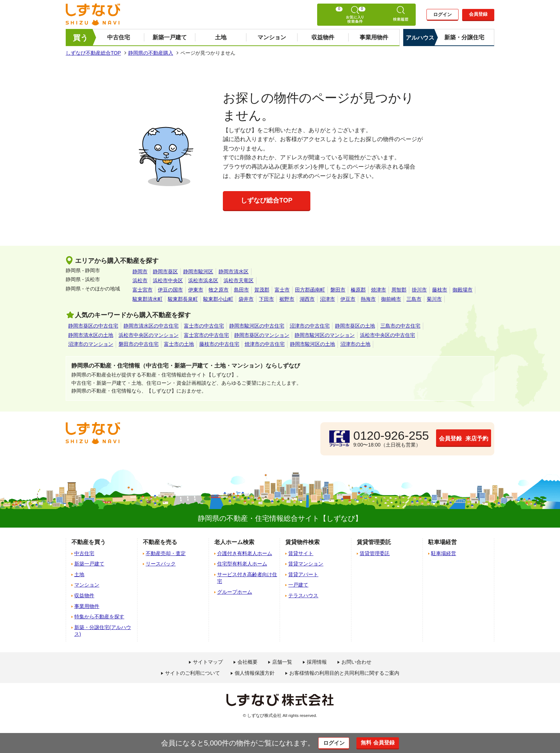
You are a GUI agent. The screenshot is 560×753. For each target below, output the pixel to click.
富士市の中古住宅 (204, 326)
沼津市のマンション (91, 344)
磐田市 (338, 290)
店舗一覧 (282, 662)
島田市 (241, 290)
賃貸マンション (306, 564)
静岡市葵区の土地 (355, 326)
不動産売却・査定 (166, 553)
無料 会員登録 (384, 743)
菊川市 (434, 299)
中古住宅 (119, 37)
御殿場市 (462, 290)
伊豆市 (348, 299)
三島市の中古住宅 (400, 326)
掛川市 (419, 290)
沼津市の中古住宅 (310, 326)
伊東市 (196, 290)
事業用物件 (374, 37)
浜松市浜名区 (203, 280)
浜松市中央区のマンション (149, 335)
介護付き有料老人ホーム (245, 553)
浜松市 (140, 280)
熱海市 (368, 299)
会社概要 (247, 662)
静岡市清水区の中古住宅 (151, 326)
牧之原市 (219, 290)
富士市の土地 (179, 344)
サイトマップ (208, 662)
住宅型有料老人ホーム (242, 564)
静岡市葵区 (165, 271)
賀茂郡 (262, 290)
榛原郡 (358, 290)
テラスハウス (303, 595)
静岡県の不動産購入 (151, 53)
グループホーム (235, 592)
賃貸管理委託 (375, 553)
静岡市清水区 (234, 271)
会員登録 (478, 15)
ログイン (442, 15)
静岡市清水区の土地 (91, 335)
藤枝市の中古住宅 (219, 344)
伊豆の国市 (170, 290)
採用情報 (317, 662)
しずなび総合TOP (267, 200)
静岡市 (140, 271)
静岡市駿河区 (198, 271)
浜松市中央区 (168, 280)
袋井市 (246, 299)
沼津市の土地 (355, 344)
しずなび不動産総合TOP (93, 53)
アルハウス (420, 38)
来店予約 (457, 438)
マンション (272, 37)
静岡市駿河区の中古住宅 (257, 326)
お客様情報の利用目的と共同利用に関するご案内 (344, 673)
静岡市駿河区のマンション (325, 335)
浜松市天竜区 (239, 280)
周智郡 (399, 290)
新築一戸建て (170, 37)
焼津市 (379, 290)
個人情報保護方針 (255, 673)
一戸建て (298, 585)
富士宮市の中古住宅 (206, 335)
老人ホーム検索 (234, 542)
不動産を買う (89, 542)
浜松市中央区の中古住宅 (387, 335)
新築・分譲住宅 (464, 37)
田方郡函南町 (310, 290)
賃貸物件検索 (302, 542)
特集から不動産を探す (99, 617)
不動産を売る (160, 542)
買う (81, 38)
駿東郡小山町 (218, 299)
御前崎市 (391, 299)
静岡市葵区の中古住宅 (93, 326)
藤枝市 (440, 290)
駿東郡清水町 (147, 299)
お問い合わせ (356, 662)
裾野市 (287, 299)
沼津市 (327, 299)
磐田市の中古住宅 (139, 344)
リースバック (161, 564)
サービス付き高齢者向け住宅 (247, 578)
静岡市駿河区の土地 (312, 344)
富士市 (282, 290)
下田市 (266, 299)
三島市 (414, 299)
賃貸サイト (301, 553)
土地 (221, 37)
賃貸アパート (303, 574)
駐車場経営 (444, 553)
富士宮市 (142, 290)
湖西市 (307, 299)
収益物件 (323, 37)
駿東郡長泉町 (183, 299)
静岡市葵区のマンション (262, 335)
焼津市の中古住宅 (265, 344)
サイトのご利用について (192, 673)
